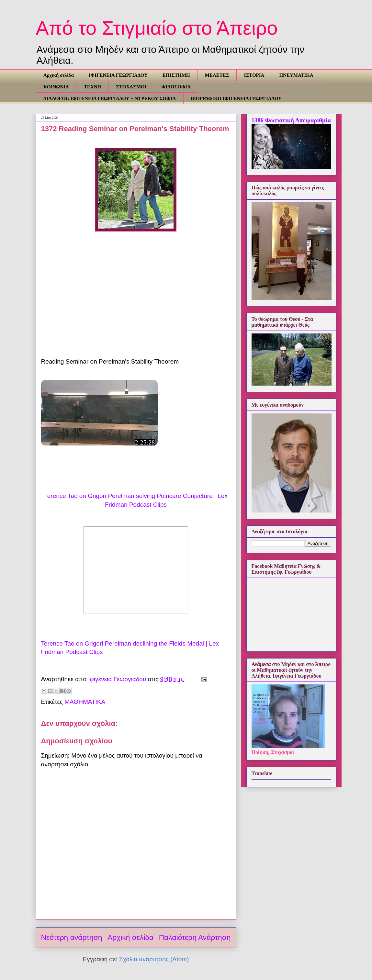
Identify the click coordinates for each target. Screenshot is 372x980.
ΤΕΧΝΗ (92, 87)
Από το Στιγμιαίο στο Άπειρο (157, 28)
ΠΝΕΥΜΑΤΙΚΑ (296, 75)
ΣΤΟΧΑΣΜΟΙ (131, 87)
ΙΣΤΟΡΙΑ (254, 75)
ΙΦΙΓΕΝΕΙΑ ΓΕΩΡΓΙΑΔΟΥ (118, 75)
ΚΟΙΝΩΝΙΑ (56, 87)
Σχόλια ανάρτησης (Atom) (154, 959)
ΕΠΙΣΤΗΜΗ (176, 75)
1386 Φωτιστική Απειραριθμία (291, 120)
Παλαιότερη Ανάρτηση (195, 937)
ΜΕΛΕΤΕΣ (217, 75)
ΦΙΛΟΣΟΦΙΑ (176, 87)
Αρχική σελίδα (59, 75)
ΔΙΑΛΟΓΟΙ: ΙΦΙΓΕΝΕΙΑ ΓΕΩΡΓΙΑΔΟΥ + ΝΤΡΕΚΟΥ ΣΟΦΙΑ (110, 98)
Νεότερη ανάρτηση (72, 937)
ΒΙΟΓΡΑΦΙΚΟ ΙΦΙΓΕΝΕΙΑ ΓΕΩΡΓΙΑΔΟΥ (236, 98)
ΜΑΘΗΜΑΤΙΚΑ (85, 702)
